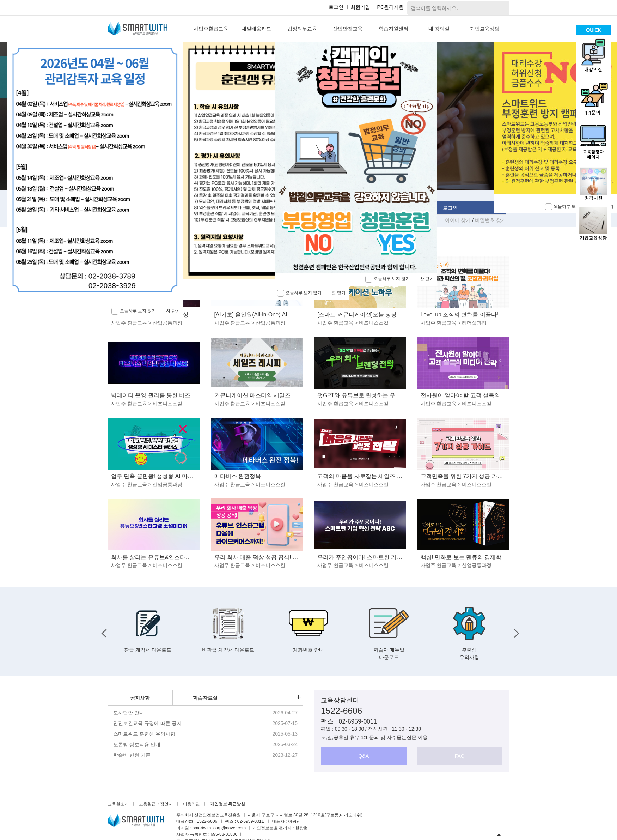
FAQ (460, 756)
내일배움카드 (256, 29)
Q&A (364, 756)
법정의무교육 (302, 29)
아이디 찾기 (459, 220)
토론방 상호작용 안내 (137, 744)
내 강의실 (439, 29)
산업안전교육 (348, 29)
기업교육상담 (485, 29)
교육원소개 (118, 804)
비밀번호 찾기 (490, 220)
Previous (102, 631)
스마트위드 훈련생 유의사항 (144, 734)
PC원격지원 (390, 7)
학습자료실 (205, 698)
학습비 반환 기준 (132, 755)
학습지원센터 (393, 29)
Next (515, 631)
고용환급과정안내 (156, 804)
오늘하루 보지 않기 (387, 279)
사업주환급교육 (211, 29)
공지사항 (140, 698)
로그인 (336, 7)
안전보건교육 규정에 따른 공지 (147, 723)
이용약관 (191, 804)
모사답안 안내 (129, 713)
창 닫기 (427, 279)
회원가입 (360, 7)
